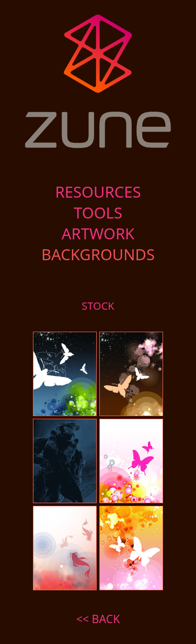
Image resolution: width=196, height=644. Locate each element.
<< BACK (98, 619)
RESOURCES (98, 192)
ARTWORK (98, 234)
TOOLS (98, 213)
